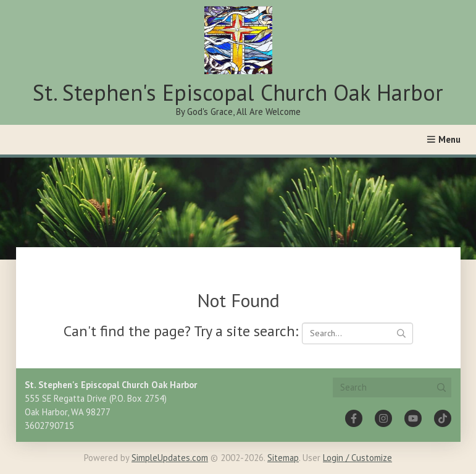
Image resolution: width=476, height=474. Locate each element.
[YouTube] (413, 418)
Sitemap (283, 458)
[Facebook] (354, 418)
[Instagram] (383, 418)
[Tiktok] (443, 418)
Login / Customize (357, 458)
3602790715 (49, 425)
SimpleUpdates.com (170, 458)
